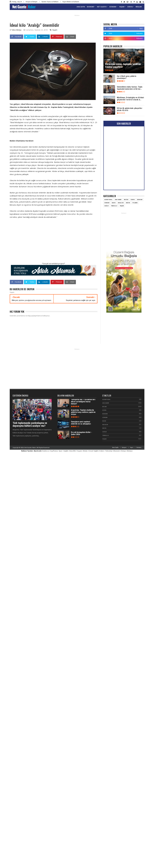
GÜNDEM (113, 7)
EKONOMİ (90, 7)
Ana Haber (106, 403)
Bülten (104, 407)
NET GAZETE (102, 7)
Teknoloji (106, 435)
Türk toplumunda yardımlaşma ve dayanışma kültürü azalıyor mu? (30, 424)
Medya (104, 428)
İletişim (124, 448)
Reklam (139, 448)
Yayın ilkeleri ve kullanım (71, 2)
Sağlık (104, 432)
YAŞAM (122, 7)
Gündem (105, 417)
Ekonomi (105, 414)
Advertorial (106, 399)
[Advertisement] (38, 242)
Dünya (104, 410)
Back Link (38, 451)
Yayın (132, 448)
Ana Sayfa (115, 448)
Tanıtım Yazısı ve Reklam (50, 2)
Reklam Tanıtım (27, 451)
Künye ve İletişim (32, 2)
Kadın (104, 421)
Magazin (105, 425)
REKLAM (139, 7)
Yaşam (55, 30)
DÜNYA (130, 7)
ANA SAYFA (81, 7)
